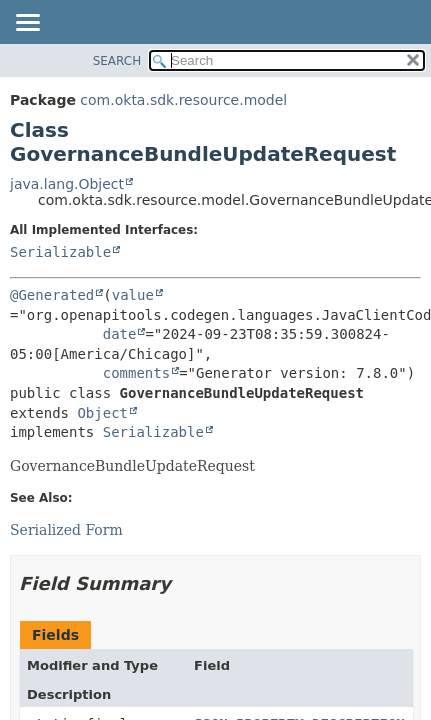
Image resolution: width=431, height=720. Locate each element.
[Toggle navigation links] (27, 24)
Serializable (60, 252)
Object (102, 413)
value (133, 295)
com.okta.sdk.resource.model (183, 100)
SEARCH (117, 61)
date (120, 334)
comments (136, 373)
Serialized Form (66, 530)
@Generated (52, 295)
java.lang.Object (67, 184)
